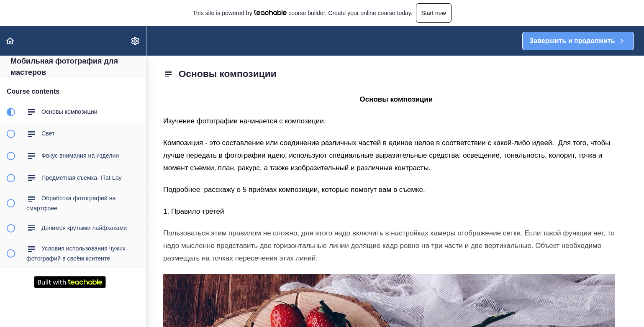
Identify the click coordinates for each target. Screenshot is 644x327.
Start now (434, 13)
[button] (10, 41)
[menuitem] (136, 41)
